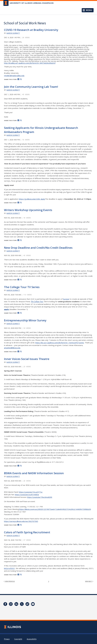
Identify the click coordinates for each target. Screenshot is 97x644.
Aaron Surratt (13, 33)
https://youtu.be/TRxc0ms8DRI (40, 497)
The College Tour (37, 302)
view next (89, 581)
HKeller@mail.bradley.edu (14, 76)
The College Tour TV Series (22, 287)
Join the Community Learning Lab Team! (31, 87)
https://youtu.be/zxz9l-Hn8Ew (27, 495)
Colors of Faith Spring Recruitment (27, 532)
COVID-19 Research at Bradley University (31, 30)
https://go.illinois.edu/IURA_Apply (32, 199)
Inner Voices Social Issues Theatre (27, 359)
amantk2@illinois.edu (12, 348)
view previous (9, 581)
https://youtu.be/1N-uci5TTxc (31, 492)
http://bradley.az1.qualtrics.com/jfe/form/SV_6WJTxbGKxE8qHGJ (30, 63)
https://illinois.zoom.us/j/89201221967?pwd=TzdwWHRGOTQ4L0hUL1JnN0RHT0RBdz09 (55, 509)
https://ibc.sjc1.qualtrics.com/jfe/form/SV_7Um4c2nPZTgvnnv (60, 343)
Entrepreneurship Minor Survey (25, 320)
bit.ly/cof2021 (9, 568)
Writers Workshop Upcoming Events (28, 210)
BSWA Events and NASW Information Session (34, 473)
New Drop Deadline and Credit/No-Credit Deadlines (38, 248)
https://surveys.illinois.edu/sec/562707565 (21, 521)
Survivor (66, 299)
